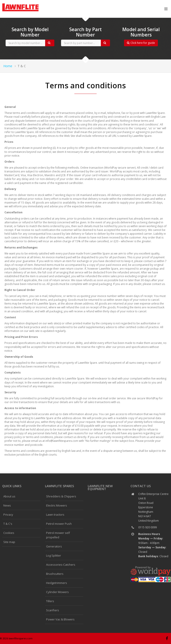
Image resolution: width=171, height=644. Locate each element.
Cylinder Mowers (57, 592)
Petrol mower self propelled (58, 535)
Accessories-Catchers (61, 565)
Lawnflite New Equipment (100, 487)
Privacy (8, 515)
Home (8, 66)
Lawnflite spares (59, 486)
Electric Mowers (57, 505)
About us (9, 496)
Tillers (50, 601)
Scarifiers (53, 610)
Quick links (12, 486)
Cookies (9, 533)
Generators (54, 546)
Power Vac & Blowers (60, 619)
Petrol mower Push (59, 524)
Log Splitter (54, 555)
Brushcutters (55, 574)
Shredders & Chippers (61, 496)
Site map (9, 542)
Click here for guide (141, 43)
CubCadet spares (27, 4)
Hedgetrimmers (57, 583)
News (7, 505)
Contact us (141, 486)
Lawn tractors (55, 515)
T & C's (8, 524)
